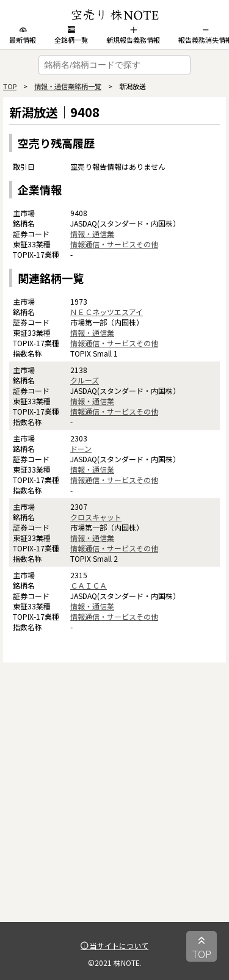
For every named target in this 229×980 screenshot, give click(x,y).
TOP (10, 86)
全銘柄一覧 (71, 35)
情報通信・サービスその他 (114, 244)
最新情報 (23, 35)
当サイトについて (114, 946)
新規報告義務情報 (133, 35)
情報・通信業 (92, 234)
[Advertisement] (114, 808)
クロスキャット (96, 517)
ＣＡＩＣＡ (89, 585)
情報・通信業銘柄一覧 (68, 86)
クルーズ (85, 380)
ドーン (81, 448)
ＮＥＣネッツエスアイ (107, 312)
